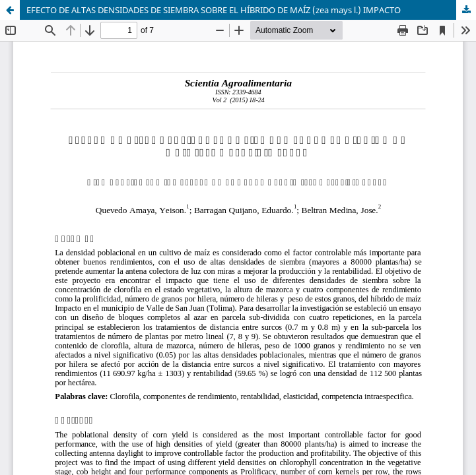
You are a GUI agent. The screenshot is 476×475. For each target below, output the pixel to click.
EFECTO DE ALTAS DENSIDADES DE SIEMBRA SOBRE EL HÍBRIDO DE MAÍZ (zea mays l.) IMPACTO (214, 10)
